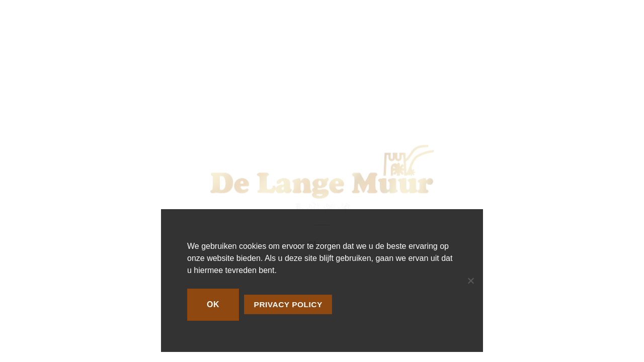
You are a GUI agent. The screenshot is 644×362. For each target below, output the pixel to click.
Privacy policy (288, 304)
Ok (213, 304)
